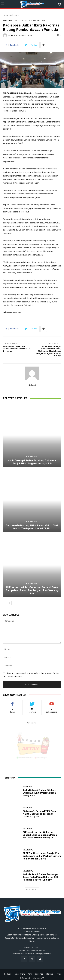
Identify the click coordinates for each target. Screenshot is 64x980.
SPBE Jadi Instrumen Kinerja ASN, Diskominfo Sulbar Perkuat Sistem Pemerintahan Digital (42, 856)
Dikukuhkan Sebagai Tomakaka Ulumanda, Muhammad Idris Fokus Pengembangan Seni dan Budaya (48, 351)
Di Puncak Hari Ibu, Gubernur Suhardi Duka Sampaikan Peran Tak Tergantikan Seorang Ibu (32, 590)
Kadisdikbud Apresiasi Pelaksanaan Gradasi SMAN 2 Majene (16, 349)
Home (6, 15)
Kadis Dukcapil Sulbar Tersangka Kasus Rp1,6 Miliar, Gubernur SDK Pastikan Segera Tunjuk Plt (41, 877)
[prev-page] (5, 603)
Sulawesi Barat (37, 21)
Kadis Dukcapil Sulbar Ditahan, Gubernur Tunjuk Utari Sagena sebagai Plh (32, 462)
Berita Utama (22, 21)
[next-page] (10, 603)
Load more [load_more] (32, 889)
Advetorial (15, 15)
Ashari (14, 35)
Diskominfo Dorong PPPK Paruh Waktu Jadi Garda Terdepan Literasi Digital (32, 527)
